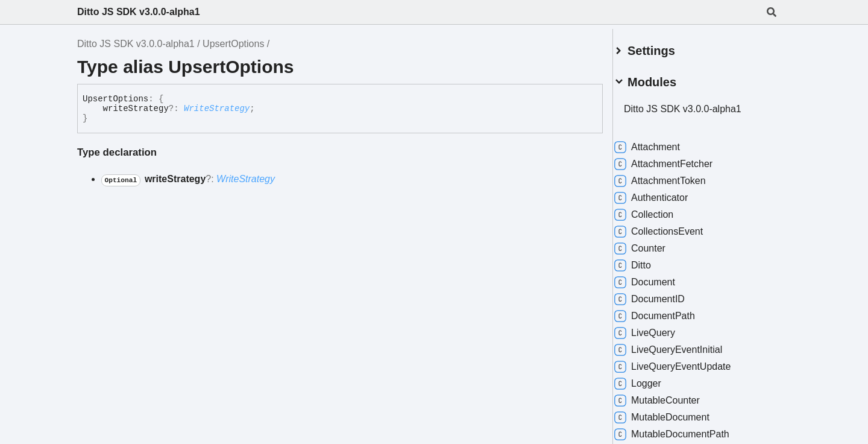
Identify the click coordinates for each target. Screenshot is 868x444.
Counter (654, 244)
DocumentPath (669, 311)
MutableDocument (676, 413)
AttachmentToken (675, 176)
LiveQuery (659, 328)
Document (659, 277)
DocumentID (664, 294)
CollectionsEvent (673, 227)
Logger (652, 379)
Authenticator (665, 193)
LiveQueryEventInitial (683, 345)
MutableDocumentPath (686, 430)
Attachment (662, 142)
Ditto (647, 261)
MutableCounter (671, 396)
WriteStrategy (217, 109)
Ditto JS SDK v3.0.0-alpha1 (139, 12)
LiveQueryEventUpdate (687, 362)
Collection (658, 210)
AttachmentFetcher (678, 159)
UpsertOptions (233, 44)
